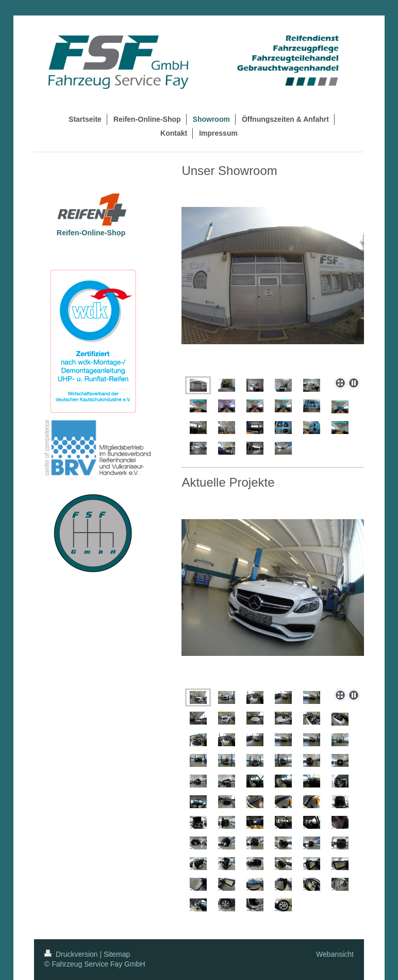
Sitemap (117, 954)
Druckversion (72, 954)
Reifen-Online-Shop (91, 233)
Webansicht (335, 954)
